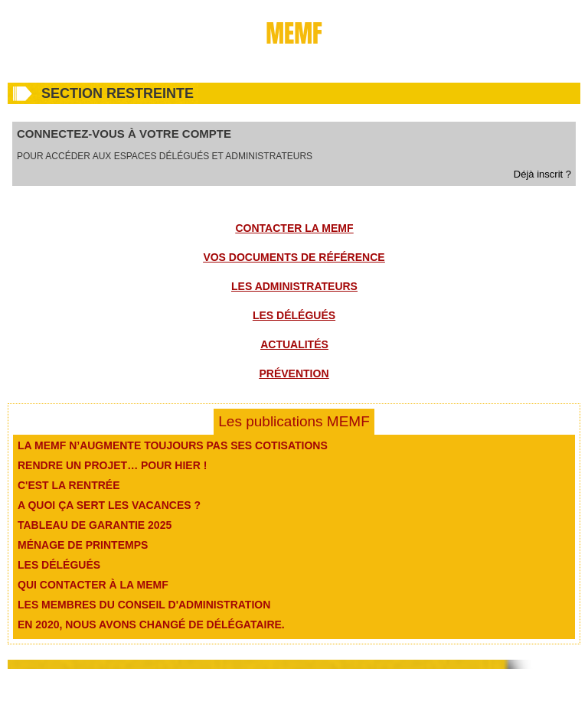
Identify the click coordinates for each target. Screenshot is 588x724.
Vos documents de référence (294, 257)
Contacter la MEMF (295, 228)
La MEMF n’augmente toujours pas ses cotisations (173, 445)
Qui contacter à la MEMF (93, 585)
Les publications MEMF (294, 421)
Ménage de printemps (83, 545)
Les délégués (294, 315)
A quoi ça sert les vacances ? (109, 505)
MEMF (294, 33)
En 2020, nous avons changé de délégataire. (151, 625)
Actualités (294, 344)
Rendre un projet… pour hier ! (112, 465)
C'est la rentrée (69, 485)
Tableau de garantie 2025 (95, 525)
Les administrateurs (294, 286)
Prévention (294, 373)
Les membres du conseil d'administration (144, 605)
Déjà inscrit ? (542, 174)
